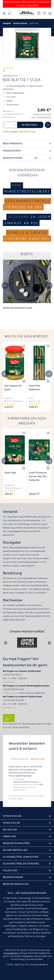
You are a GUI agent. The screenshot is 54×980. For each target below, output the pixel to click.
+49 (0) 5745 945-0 (12, 675)
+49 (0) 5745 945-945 (13, 700)
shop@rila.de (9, 708)
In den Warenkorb (33, 125)
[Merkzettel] (44, 13)
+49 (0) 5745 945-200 (13, 689)
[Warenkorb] (50, 13)
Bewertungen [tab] (27, 158)
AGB (41, 784)
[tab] (27, 144)
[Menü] (4, 13)
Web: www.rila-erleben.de (32, 693)
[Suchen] (10, 13)
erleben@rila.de (11, 693)
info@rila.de (9, 682)
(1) (4, 71)
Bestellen (38, 759)
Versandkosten (11, 953)
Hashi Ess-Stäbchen (35, 388)
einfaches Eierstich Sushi (18, 308)
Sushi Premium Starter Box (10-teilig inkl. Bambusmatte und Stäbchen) (38, 477)
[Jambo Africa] (27, 643)
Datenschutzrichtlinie (20, 773)
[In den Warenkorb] (24, 381)
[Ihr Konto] (39, 13)
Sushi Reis (10, 473)
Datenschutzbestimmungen (26, 782)
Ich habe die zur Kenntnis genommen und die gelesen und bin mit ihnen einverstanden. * (28, 784)
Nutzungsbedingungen (20, 776)
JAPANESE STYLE (10, 76)
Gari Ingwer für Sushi (13, 388)
